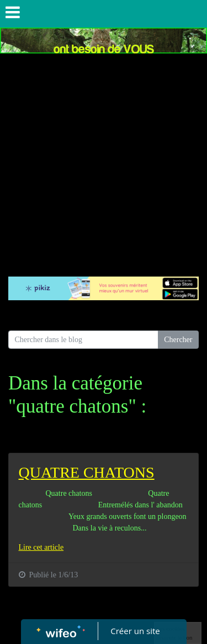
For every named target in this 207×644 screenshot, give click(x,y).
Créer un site (135, 631)
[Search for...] (83, 340)
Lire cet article (41, 547)
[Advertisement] (104, 162)
